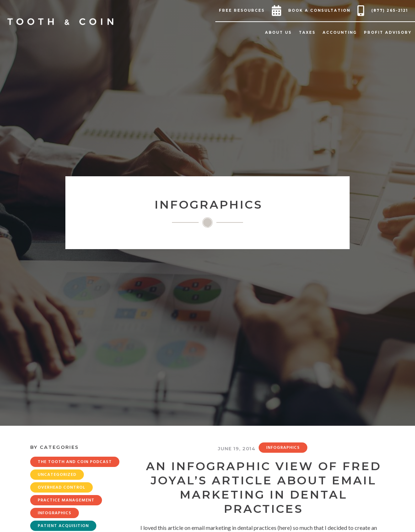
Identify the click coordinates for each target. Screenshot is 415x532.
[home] (60, 22)
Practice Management (66, 500)
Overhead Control (61, 488)
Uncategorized (57, 475)
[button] (244, 11)
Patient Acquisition (63, 526)
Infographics (55, 513)
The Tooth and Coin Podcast (75, 462)
